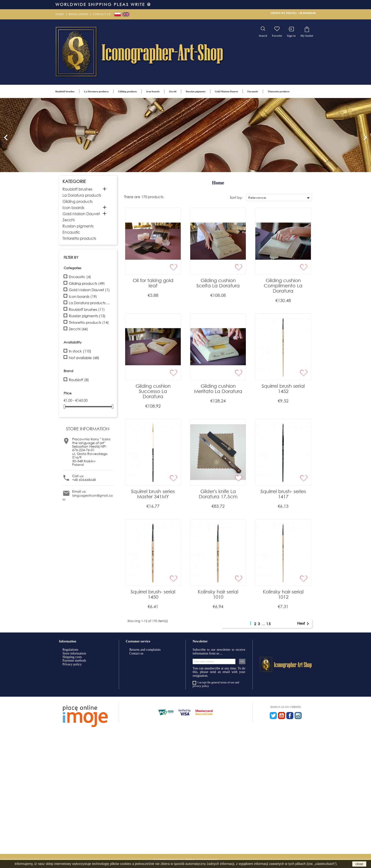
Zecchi (173, 91)
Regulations (78, 14)
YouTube (282, 716)
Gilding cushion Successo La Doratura (153, 391)
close (359, 864)
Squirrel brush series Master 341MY (153, 494)
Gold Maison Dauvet (226, 91)
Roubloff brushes (65, 91)
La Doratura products (96, 91)
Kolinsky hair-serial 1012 (283, 594)
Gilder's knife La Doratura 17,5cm (218, 494)
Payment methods (74, 661)
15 (269, 624)
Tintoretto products (278, 91)
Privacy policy (72, 664)
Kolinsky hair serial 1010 (218, 594)
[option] (185, 135)
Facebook (290, 716)
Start (60, 14)
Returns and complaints (145, 650)
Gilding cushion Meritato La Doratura (218, 389)
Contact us (102, 14)
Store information (74, 653)
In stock (80, 351)
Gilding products (128, 91)
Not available (84, 358)
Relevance (280, 198)
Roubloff (79, 380)
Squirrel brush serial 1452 (283, 389)
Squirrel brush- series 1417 (283, 494)
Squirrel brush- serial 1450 (153, 594)
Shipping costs (72, 657)
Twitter (273, 716)
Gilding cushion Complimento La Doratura (283, 286)
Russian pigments (196, 91)
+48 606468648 (307, 13)
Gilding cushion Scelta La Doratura (218, 283)
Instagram (298, 716)
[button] (6, 135)
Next (304, 624)
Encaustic (253, 91)
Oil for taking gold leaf (153, 283)
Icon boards (153, 91)
